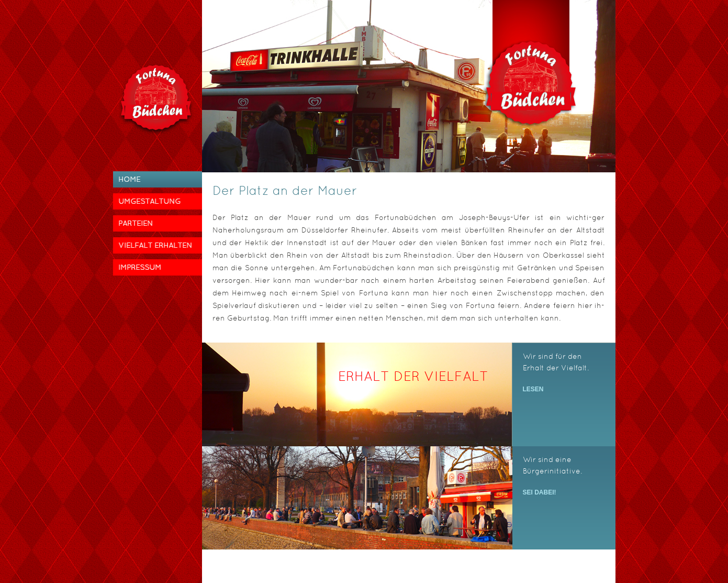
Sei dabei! (540, 492)
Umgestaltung (149, 201)
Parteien (136, 223)
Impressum (140, 267)
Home (129, 179)
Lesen (533, 389)
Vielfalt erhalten (155, 245)
